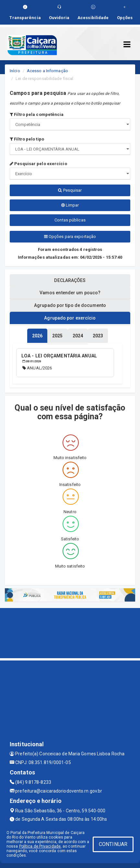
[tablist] (37, 336)
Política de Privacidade (40, 846)
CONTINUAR (113, 844)
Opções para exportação (70, 237)
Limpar (70, 205)
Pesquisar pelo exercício (38, 164)
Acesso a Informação (47, 71)
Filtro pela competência (37, 114)
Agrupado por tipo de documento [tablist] (70, 305)
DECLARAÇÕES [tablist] (70, 280)
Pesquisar (70, 190)
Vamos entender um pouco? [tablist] (70, 293)
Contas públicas (70, 220)
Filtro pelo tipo (27, 139)
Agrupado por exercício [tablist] (70, 318)
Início (15, 71)
